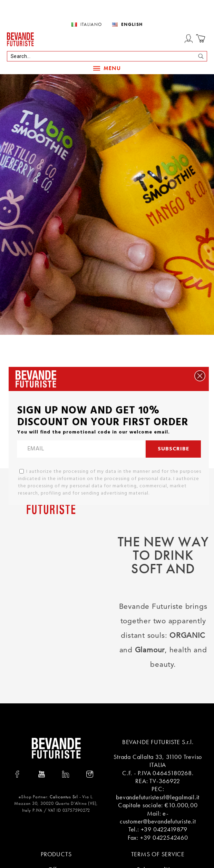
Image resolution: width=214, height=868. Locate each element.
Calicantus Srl (64, 797)
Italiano (91, 24)
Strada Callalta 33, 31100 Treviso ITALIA (158, 761)
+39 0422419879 (164, 829)
